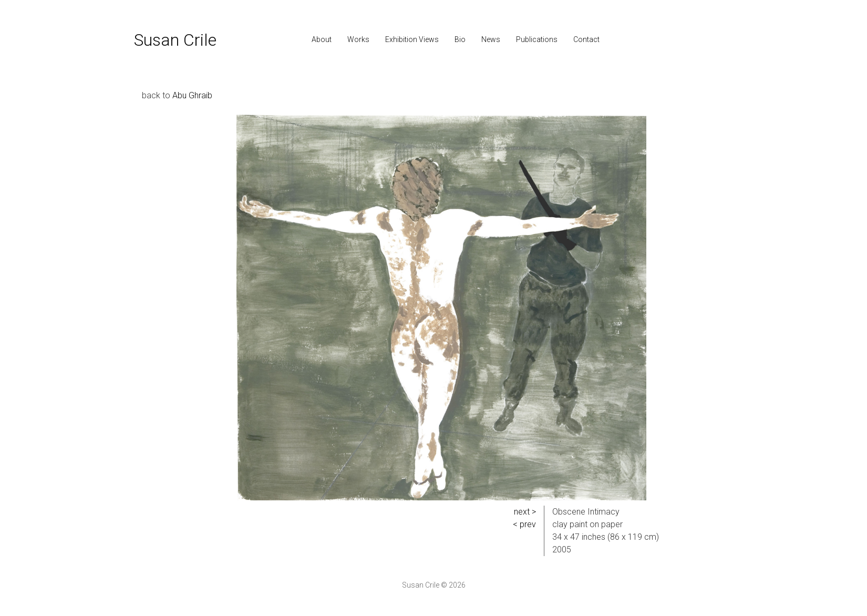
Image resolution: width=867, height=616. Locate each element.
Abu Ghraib (192, 95)
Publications (537, 39)
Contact (586, 39)
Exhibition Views (412, 39)
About (322, 39)
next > (525, 512)
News (491, 39)
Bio (460, 39)
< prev (524, 524)
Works (358, 39)
